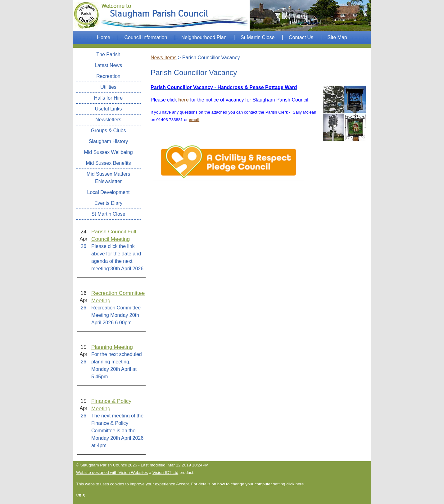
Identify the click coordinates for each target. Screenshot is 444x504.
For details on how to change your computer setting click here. (248, 484)
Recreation (108, 76)
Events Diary (109, 203)
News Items (164, 58)
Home (104, 37)
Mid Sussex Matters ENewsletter (108, 178)
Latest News (108, 65)
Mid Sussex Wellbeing (108, 152)
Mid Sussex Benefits (109, 163)
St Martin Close (258, 37)
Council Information (146, 37)
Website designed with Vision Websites (112, 472)
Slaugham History (108, 141)
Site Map (337, 37)
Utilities (108, 87)
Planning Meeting (112, 347)
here (183, 100)
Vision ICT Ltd (165, 472)
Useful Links (108, 109)
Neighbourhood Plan (204, 37)
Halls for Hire (108, 98)
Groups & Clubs (109, 130)
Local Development (109, 192)
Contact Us (301, 37)
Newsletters (108, 120)
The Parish (108, 54)
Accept (182, 484)
